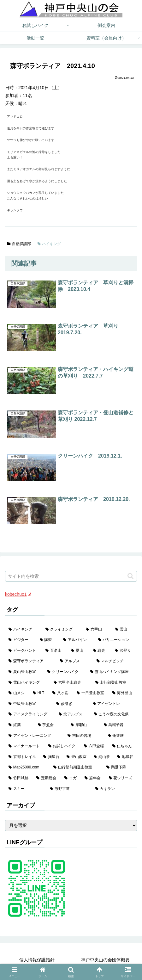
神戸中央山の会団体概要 (105, 960)
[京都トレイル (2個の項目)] (22, 757)
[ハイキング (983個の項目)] (24, 630)
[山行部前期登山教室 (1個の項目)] (76, 767)
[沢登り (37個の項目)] (124, 651)
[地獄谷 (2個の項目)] (125, 757)
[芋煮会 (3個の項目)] (51, 725)
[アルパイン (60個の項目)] (77, 640)
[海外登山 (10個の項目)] (123, 693)
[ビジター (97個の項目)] (21, 640)
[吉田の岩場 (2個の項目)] (84, 736)
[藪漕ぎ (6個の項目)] (71, 704)
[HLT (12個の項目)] (39, 693)
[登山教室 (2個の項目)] (77, 757)
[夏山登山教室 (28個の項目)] (24, 672)
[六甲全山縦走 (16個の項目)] (71, 683)
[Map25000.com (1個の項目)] (27, 767)
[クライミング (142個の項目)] (62, 630)
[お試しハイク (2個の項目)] (63, 746)
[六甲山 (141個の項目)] (97, 630)
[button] (130, 576)
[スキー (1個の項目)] (26, 789)
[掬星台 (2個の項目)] (51, 757)
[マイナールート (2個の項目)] (25, 746)
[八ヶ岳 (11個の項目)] (61, 693)
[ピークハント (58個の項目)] (24, 651)
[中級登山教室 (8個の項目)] (29, 704)
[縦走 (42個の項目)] (101, 651)
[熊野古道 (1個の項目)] (69, 789)
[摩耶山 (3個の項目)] (84, 725)
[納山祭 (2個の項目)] (102, 757)
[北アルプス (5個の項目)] (73, 714)
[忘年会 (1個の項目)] (93, 778)
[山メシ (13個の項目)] (17, 693)
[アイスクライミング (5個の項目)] (30, 714)
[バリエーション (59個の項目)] (116, 640)
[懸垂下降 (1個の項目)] (120, 767)
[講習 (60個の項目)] (48, 640)
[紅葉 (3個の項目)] (20, 725)
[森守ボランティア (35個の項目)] (31, 661)
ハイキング (49, 244)
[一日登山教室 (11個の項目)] (91, 693)
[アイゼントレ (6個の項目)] (113, 704)
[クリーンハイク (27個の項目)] (65, 672)
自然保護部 (19, 244)
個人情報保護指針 (37, 960)
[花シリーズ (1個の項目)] (121, 778)
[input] (71, 576)
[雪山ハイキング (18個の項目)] (28, 683)
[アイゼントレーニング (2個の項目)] (35, 736)
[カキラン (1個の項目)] (114, 789)
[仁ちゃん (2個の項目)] (123, 746)
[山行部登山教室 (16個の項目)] (114, 683)
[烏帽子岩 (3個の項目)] (119, 725)
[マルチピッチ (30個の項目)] (115, 661)
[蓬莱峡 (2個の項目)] (121, 736)
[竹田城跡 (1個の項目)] (19, 778)
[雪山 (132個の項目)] (124, 630)
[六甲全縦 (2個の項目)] (95, 746)
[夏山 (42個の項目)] (78, 651)
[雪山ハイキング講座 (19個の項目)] (112, 672)
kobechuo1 (18, 594)
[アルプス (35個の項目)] (75, 661)
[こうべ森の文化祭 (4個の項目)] (114, 714)
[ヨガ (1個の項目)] (71, 778)
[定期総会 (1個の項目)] (47, 778)
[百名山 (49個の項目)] (55, 651)
